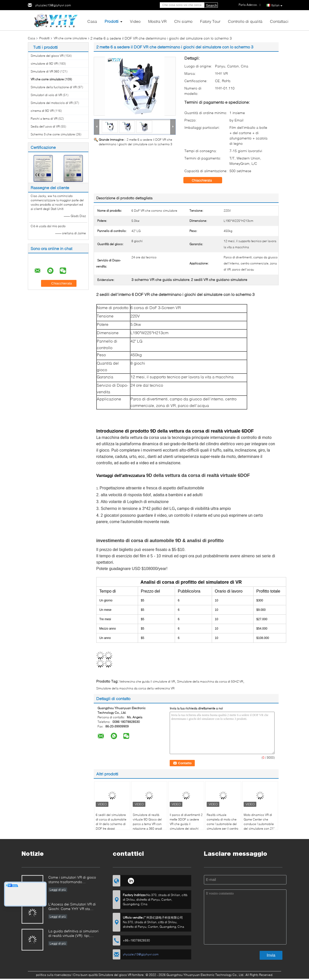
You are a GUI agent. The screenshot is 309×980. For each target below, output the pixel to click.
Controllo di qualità (245, 21)
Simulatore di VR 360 (45, 71)
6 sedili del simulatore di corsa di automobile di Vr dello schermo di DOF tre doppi (111, 822)
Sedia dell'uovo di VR (45, 126)
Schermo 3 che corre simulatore (53, 134)
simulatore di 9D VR (44, 64)
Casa (92, 21)
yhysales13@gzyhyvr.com (53, 5)
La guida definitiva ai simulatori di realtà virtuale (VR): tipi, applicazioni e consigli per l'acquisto (73, 934)
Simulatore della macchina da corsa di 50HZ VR (210, 681)
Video (135, 21)
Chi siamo (183, 21)
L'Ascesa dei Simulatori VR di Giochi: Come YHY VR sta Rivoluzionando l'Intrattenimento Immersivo (74, 907)
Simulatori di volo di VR (46, 95)
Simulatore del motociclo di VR (52, 103)
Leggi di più (58, 890)
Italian (277, 5)
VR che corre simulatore (70, 38)
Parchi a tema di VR (44, 119)
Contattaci (279, 21)
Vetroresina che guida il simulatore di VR (147, 681)
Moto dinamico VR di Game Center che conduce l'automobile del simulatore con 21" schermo (259, 824)
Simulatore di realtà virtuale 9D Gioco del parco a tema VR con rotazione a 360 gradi (147, 822)
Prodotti (112, 21)
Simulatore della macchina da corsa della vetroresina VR (135, 688)
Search (211, 6)
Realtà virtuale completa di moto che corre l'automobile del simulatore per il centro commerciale (223, 824)
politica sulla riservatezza (53, 975)
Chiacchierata (205, 180)
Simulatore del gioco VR (47, 56)
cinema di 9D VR (42, 111)
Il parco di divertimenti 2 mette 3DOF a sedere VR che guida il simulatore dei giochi (186, 822)
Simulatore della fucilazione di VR (54, 87)
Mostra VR (157, 21)
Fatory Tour (210, 21)
